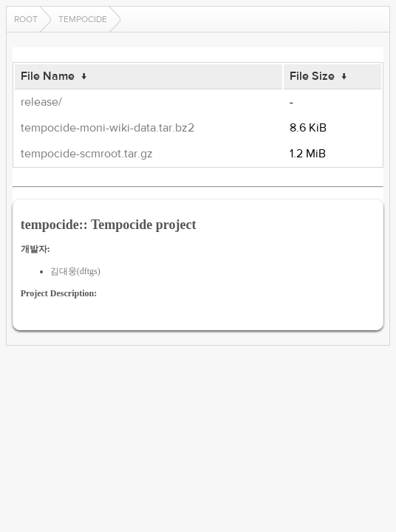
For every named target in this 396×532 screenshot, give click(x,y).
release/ (41, 102)
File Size (312, 76)
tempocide (83, 19)
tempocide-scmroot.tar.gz (87, 154)
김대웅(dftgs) (75, 271)
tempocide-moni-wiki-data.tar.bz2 (107, 128)
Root (26, 19)
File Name (48, 76)
